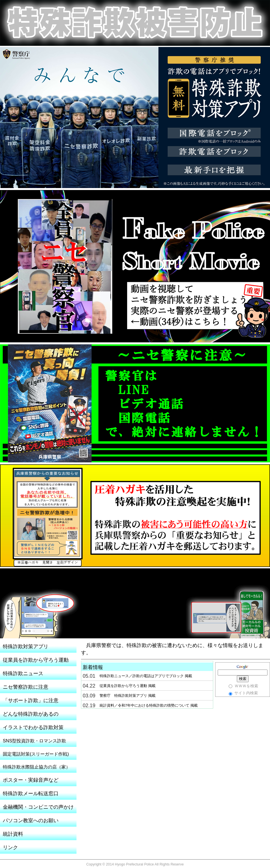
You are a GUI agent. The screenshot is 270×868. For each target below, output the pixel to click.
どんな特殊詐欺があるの (31, 714)
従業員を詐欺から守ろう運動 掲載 (128, 686)
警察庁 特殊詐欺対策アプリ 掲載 (128, 696)
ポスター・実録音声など (31, 780)
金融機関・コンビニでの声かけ (38, 807)
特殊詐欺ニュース (23, 673)
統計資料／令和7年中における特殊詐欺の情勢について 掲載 (149, 706)
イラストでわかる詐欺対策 (33, 727)
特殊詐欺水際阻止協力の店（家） (37, 767)
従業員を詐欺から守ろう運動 (36, 660)
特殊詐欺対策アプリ (26, 647)
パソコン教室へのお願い (31, 820)
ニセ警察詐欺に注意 (26, 687)
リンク (10, 847)
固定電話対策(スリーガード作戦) (36, 754)
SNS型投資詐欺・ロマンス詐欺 (34, 741)
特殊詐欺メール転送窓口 (31, 794)
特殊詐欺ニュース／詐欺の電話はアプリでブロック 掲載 (146, 676)
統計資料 (13, 834)
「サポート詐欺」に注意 (31, 700)
